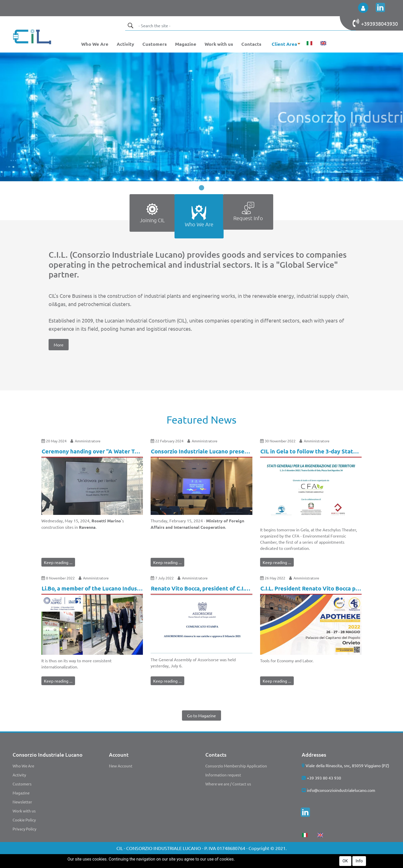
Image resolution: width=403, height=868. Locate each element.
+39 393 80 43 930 (324, 778)
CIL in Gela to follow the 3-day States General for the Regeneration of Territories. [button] (311, 451)
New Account (121, 766)
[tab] (152, 216)
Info (359, 862)
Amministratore (88, 441)
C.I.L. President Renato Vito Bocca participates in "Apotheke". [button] (311, 588)
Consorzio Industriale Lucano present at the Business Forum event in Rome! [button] (202, 451)
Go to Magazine (201, 715)
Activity (125, 44)
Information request (223, 775)
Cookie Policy (24, 820)
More (59, 345)
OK (345, 862)
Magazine (186, 44)
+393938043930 (379, 24)
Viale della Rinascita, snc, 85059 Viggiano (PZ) (347, 765)
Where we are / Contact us (228, 784)
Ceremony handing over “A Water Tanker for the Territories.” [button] (92, 451)
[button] (363, 8)
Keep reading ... (58, 562)
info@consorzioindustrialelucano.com (341, 790)
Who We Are (95, 44)
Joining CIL (152, 213)
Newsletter (22, 802)
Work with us (219, 44)
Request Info (248, 212)
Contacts (251, 44)
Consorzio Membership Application (236, 766)
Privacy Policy (24, 829)
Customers (155, 44)
